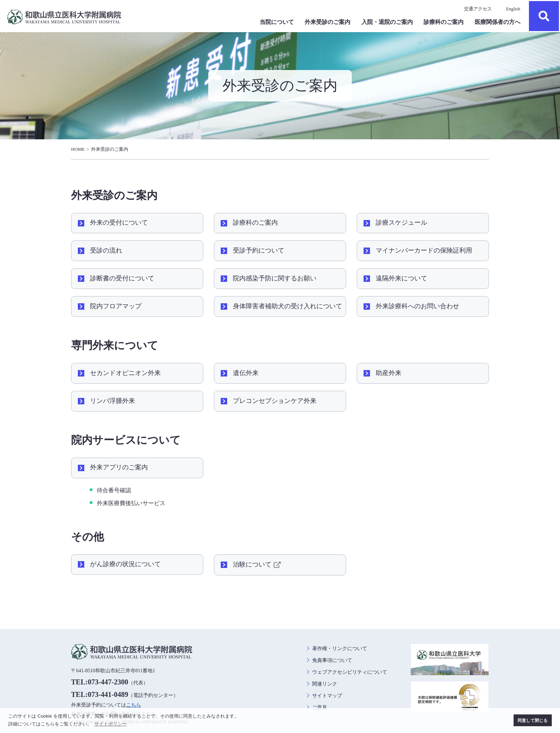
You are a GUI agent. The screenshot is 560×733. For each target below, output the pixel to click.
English (513, 9)
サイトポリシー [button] (111, 724)
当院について (277, 22)
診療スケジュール (401, 223)
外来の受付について (119, 223)
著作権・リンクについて (340, 649)
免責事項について (332, 660)
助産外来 (389, 373)
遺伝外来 (246, 373)
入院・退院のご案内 (387, 22)
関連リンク (325, 684)
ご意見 (320, 707)
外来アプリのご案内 (119, 467)
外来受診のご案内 (327, 22)
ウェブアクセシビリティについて (350, 672)
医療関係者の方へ (497, 22)
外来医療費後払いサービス (131, 503)
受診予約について (259, 250)
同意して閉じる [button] (532, 720)
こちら (134, 705)
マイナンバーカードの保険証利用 (424, 250)
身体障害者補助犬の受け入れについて (287, 306)
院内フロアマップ (116, 306)
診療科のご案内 (444, 22)
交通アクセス (478, 9)
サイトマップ (327, 696)
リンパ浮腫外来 (112, 401)
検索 (544, 16)
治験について (258, 565)
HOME (78, 149)
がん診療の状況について (125, 564)
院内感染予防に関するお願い (275, 278)
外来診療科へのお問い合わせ (417, 306)
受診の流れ (106, 250)
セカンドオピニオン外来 (125, 373)
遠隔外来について (401, 278)
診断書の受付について (122, 278)
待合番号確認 (114, 490)
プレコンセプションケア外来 (275, 401)
